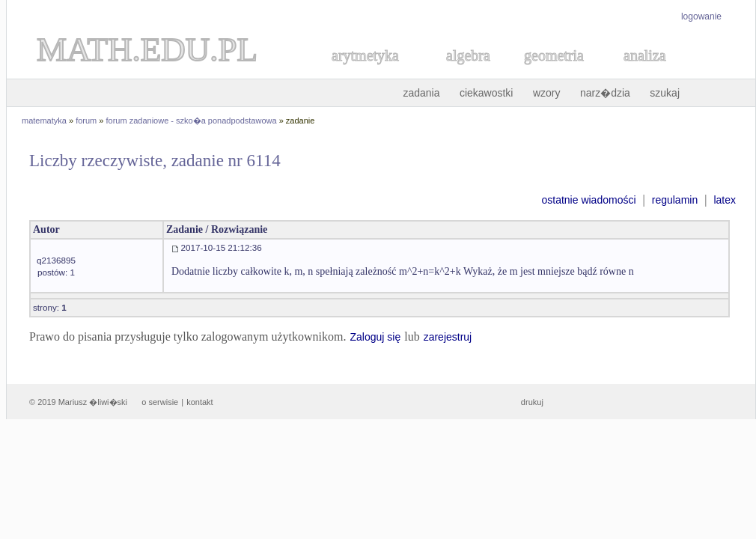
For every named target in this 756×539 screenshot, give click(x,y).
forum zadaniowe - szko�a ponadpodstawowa (192, 121)
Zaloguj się (375, 337)
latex (725, 200)
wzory (547, 93)
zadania (421, 93)
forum (86, 121)
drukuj (532, 402)
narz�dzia (605, 93)
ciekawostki (487, 93)
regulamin (675, 200)
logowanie (701, 16)
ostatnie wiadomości (588, 200)
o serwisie (160, 402)
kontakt (199, 402)
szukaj (665, 93)
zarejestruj (448, 337)
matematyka (44, 121)
